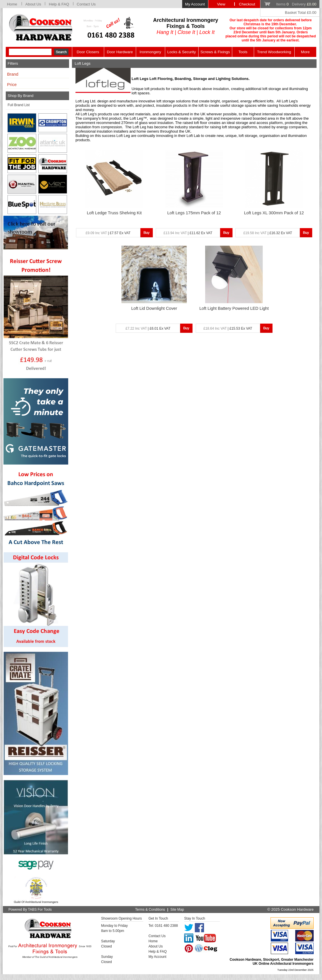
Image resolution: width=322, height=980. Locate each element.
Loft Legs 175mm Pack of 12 (194, 213)
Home (12, 4)
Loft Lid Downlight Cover (154, 308)
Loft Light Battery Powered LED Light (234, 308)
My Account (195, 4)
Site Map (177, 910)
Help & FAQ (59, 4)
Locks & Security (181, 52)
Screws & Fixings (215, 52)
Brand (13, 74)
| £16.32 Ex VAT (268, 233)
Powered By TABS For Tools (30, 910)
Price (12, 85)
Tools (243, 52)
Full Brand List (19, 105)
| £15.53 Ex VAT (228, 328)
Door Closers (88, 52)
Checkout (247, 4)
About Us (33, 4)
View (221, 4)
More (305, 52)
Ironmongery (150, 52)
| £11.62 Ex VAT (188, 233)
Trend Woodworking (274, 52)
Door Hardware (120, 52)
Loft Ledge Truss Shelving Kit (114, 213)
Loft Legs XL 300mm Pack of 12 (274, 213)
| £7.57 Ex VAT (108, 233)
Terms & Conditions (150, 910)
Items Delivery (296, 4)
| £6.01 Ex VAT (148, 328)
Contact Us (86, 4)
